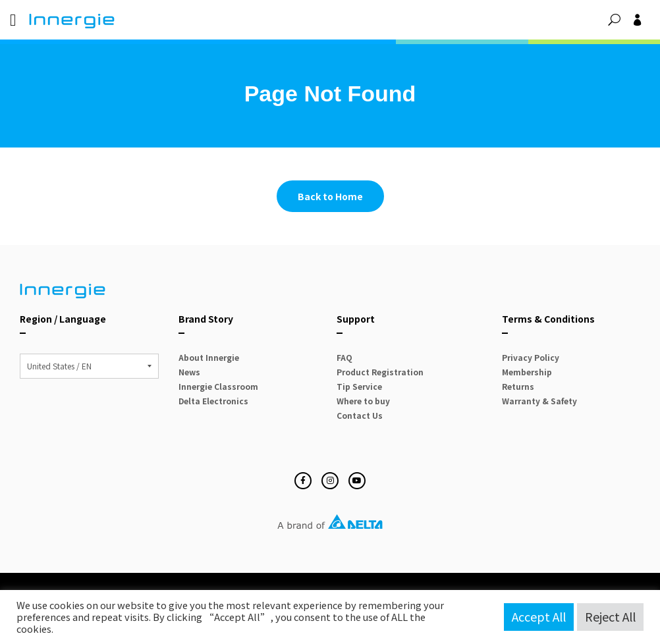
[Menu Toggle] (13, 20)
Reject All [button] (610, 616)
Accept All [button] (539, 616)
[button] (614, 20)
